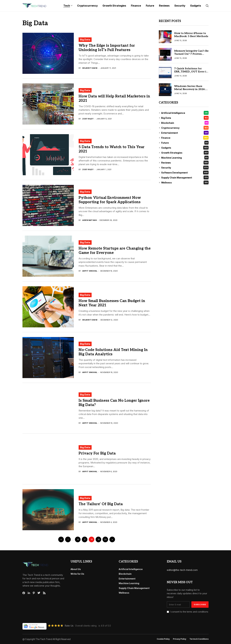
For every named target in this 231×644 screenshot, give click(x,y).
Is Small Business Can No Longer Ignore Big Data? (114, 403)
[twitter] (39, 593)
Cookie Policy (163, 639)
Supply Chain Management (185, 177)
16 (78, 539)
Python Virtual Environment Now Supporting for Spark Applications (110, 200)
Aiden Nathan (89, 220)
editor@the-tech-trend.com (182, 570)
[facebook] (24, 593)
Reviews (185, 163)
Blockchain (185, 123)
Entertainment (185, 133)
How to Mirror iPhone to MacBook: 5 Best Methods (191, 35)
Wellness (185, 182)
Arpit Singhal (90, 271)
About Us (76, 569)
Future (185, 143)
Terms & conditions (199, 639)
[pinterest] (34, 593)
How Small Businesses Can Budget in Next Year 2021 (112, 303)
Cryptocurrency (185, 128)
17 (85, 539)
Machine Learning (185, 158)
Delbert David (90, 68)
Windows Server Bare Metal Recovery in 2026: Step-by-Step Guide (190, 89)
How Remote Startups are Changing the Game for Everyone (115, 251)
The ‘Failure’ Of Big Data (101, 504)
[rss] (44, 593)
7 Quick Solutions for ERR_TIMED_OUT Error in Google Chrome (191, 72)
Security (185, 168)
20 (105, 539)
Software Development (185, 173)
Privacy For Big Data (97, 453)
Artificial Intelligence (185, 113)
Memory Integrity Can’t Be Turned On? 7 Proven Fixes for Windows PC (191, 54)
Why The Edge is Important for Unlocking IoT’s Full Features (107, 48)
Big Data (85, 40)
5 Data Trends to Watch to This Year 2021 (112, 149)
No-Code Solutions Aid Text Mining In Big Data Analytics (113, 352)
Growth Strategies (185, 153)
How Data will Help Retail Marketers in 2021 (114, 99)
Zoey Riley (88, 119)
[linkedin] (29, 593)
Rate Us (69, 626)
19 (98, 539)
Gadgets (185, 148)
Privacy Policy (180, 639)
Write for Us (77, 574)
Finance (185, 138)
